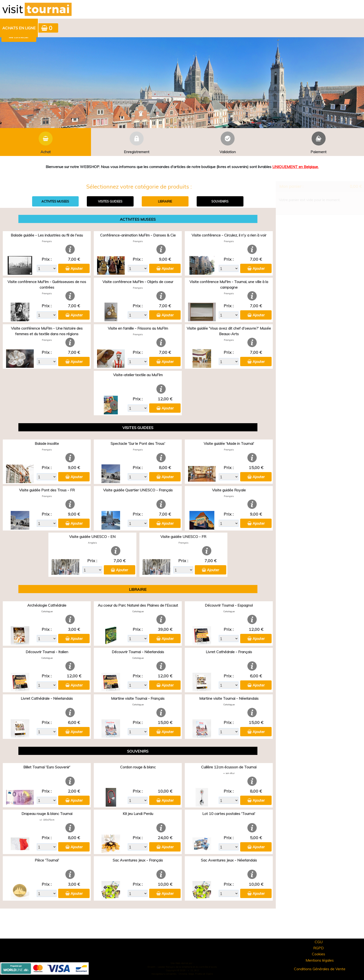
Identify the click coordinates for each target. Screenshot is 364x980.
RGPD (318, 948)
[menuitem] (19, 28)
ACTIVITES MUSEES (55, 201)
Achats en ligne (19, 28)
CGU (319, 942)
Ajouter (77, 268)
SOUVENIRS (220, 201)
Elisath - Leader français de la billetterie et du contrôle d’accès (182, 967)
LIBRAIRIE (165, 201)
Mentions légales (320, 960)
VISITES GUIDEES (110, 201)
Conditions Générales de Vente (320, 969)
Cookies (318, 954)
